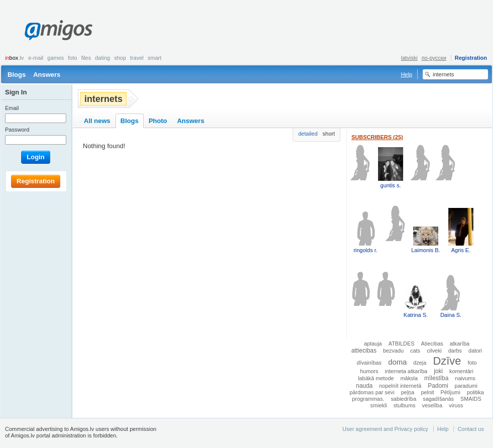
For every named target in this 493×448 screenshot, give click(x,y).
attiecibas (364, 351)
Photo (158, 121)
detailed (308, 134)
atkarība (460, 344)
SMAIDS (471, 399)
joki (438, 371)
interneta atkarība (406, 371)
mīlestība (436, 378)
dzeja (420, 363)
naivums (465, 378)
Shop (120, 58)
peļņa (408, 392)
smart (155, 58)
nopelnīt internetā (400, 386)
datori (475, 351)
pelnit (427, 392)
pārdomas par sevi (372, 392)
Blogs (17, 75)
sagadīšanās (438, 399)
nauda (364, 386)
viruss (456, 405)
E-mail (36, 58)
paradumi (466, 386)
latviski (409, 58)
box (14, 58)
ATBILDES (402, 344)
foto (472, 363)
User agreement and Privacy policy (385, 429)
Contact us (471, 429)
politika (475, 392)
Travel (137, 58)
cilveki (434, 351)
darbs (455, 351)
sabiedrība (403, 399)
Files (86, 58)
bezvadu (393, 351)
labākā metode (376, 378)
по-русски (434, 58)
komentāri (461, 371)
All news (97, 121)
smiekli (379, 405)
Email (12, 108)
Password (17, 130)
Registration (471, 58)
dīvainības (369, 363)
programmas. (368, 399)
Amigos (58, 30)
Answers (47, 75)
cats (415, 351)
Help (406, 74)
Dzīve (447, 361)
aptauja (373, 344)
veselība (432, 405)
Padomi (438, 386)
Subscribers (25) (377, 137)
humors (369, 371)
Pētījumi (451, 392)
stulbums (405, 405)
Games (55, 58)
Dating (102, 58)
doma (397, 362)
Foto (72, 58)
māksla (409, 378)
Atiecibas (432, 344)
